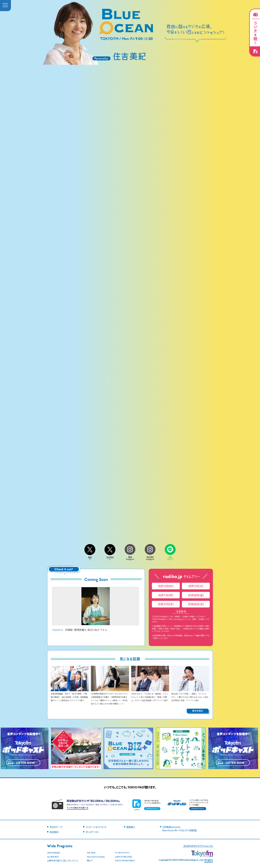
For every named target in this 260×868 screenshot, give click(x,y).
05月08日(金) (196, 595)
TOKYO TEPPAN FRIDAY (125, 860)
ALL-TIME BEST (53, 857)
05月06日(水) (196, 604)
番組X (90, 557)
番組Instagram (130, 557)
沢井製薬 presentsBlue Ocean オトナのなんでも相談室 (179, 829)
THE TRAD (91, 853)
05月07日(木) (166, 604)
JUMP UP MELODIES (123, 857)
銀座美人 (131, 827)
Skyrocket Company (96, 857)
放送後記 (54, 832)
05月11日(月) (166, 595)
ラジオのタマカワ (122, 853)
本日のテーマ (56, 827)
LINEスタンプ (170, 557)
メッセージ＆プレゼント (96, 827)
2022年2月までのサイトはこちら (198, 846)
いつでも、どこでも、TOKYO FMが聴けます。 (130, 787)
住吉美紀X (110, 557)
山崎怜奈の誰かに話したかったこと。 (63, 860)
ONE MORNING (54, 853)
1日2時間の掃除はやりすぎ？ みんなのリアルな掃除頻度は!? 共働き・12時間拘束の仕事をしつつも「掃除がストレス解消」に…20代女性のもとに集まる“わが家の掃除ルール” (110, 697)
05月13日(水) (166, 586)
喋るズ (90, 860)
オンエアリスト (92, 832)
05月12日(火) (196, 586)
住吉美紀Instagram (150, 557)
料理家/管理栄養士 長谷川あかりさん (96, 609)
